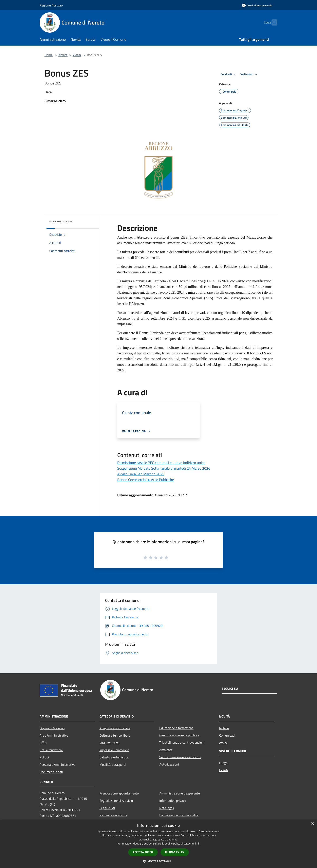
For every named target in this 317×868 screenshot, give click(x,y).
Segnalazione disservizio (116, 801)
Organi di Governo (52, 728)
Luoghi (224, 763)
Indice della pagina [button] (61, 221)
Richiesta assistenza (113, 815)
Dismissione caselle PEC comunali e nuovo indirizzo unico (161, 463)
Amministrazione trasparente (180, 793)
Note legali (167, 808)
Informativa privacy (173, 801)
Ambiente (166, 750)
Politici (44, 757)
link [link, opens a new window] (197, 844)
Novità (63, 55)
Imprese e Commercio (114, 750)
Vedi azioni (249, 74)
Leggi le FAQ (108, 808)
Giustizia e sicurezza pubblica (179, 735)
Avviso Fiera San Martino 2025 (141, 474)
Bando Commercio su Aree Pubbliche (146, 480)
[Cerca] (273, 22)
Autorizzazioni (169, 764)
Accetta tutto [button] (143, 852)
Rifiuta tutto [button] (175, 852)
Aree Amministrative (54, 735)
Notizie (224, 728)
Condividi (229, 74)
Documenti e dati (51, 772)
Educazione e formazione (176, 728)
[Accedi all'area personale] (257, 5)
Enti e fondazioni (51, 750)
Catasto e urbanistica (114, 757)
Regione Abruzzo (51, 5)
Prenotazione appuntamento (119, 793)
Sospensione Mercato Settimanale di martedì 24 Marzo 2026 (164, 468)
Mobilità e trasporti (113, 765)
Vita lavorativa (109, 743)
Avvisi (77, 55)
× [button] (312, 824)
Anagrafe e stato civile (115, 728)
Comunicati (227, 735)
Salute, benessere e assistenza (180, 757)
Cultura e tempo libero (115, 735)
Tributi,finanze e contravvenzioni (182, 742)
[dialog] (158, 844)
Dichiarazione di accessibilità (179, 815)
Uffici (43, 743)
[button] (158, 861)
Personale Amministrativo (58, 765)
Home (49, 55)
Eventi (224, 770)
